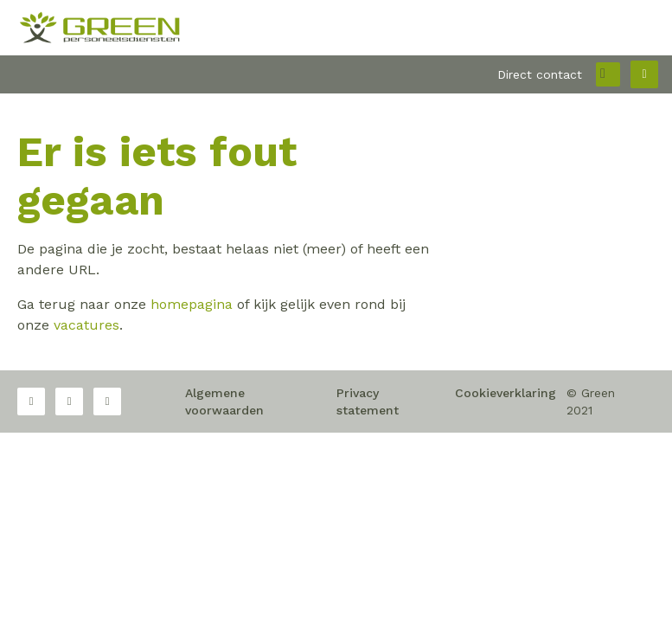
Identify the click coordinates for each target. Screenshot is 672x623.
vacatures (86, 325)
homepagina (192, 304)
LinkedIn (107, 401)
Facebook (31, 401)
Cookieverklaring (506, 393)
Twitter (69, 401)
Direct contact (540, 74)
